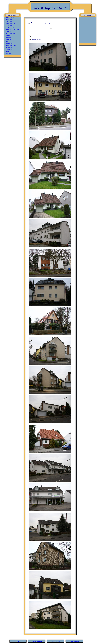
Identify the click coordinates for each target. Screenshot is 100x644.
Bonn (7, 42)
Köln (18, 641)
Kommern (9, 48)
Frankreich (55, 641)
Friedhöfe (9, 26)
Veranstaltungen (12, 30)
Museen (8, 38)
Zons (7, 52)
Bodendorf (9, 20)
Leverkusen (10, 18)
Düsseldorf (10, 44)
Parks (8, 36)
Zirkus (8, 32)
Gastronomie (10, 24)
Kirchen (9, 22)
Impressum (74, 641)
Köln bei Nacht (12, 34)
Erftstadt (9, 50)
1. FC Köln (10, 28)
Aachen (8, 54)
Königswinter (11, 46)
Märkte (8, 40)
